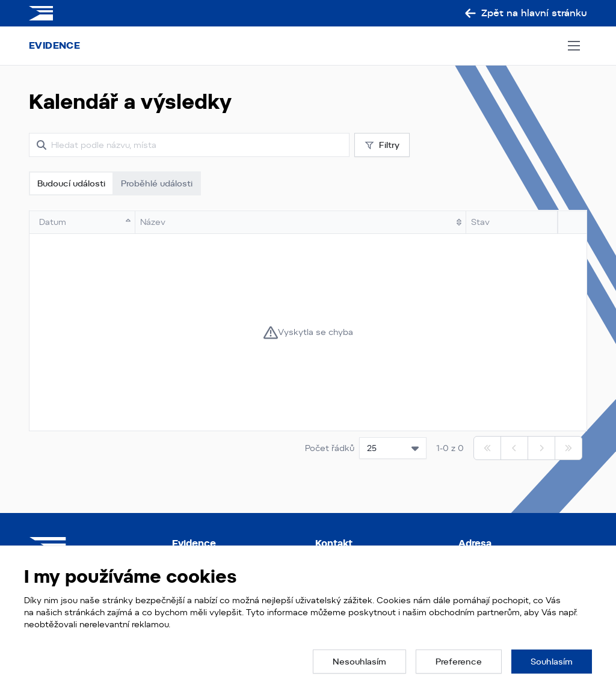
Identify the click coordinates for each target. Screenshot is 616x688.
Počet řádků (330, 448)
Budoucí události (71, 183)
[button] (359, 662)
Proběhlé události (157, 183)
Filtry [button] (382, 145)
